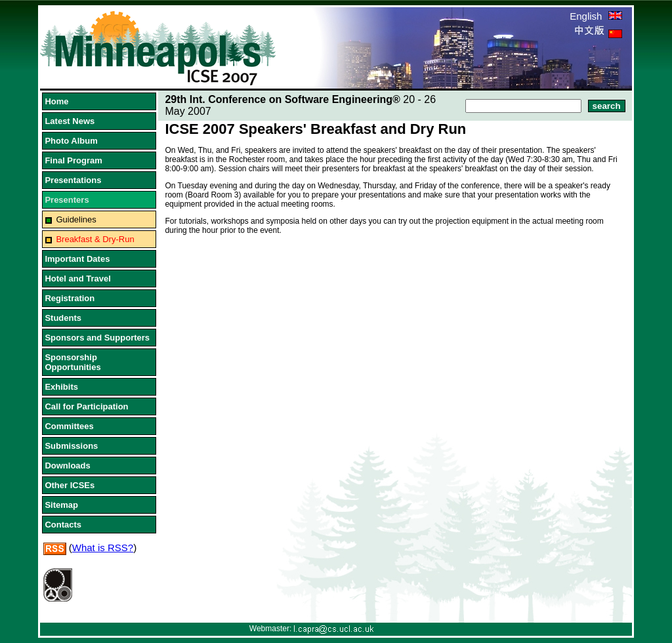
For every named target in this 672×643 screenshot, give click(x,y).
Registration (70, 298)
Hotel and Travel (77, 279)
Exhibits (61, 387)
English (596, 16)
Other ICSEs (70, 485)
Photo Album (71, 141)
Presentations (73, 180)
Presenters (67, 200)
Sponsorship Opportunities (73, 362)
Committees (69, 426)
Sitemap (61, 505)
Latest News (70, 121)
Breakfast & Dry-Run (95, 239)
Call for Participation (86, 406)
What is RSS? (103, 548)
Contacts (63, 525)
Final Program (73, 160)
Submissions (71, 446)
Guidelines (76, 219)
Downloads (67, 466)
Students (63, 318)
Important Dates (77, 259)
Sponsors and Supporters (97, 338)
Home (56, 101)
